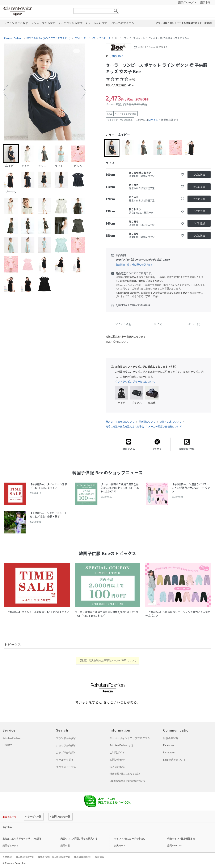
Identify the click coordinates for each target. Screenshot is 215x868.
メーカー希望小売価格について (165, 427)
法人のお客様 (117, 767)
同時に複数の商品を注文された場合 (125, 427)
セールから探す (65, 760)
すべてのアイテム (66, 767)
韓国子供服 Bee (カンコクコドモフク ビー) (48, 38)
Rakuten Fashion (35, 11)
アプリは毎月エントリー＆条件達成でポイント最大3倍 (184, 23)
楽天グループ (186, 3)
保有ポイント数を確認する (181, 839)
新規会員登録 (171, 738)
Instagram (169, 753)
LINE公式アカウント (175, 760)
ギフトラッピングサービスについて (135, 382)
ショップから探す (66, 745)
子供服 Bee (116, 56)
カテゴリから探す (66, 753)
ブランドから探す (66, 738)
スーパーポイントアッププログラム (130, 738)
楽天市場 (205, 3)
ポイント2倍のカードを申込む (130, 839)
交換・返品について (170, 422)
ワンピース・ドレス (85, 38)
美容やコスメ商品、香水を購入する (79, 839)
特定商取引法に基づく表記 (125, 774)
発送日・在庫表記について (120, 422)
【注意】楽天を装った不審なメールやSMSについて (108, 660)
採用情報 (100, 857)
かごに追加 (199, 175)
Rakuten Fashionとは (121, 745)
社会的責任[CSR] (83, 857)
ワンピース (105, 38)
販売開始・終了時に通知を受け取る (134, 265)
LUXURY (7, 745)
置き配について (147, 422)
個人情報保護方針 (25, 857)
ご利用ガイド (117, 753)
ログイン (153, 120)
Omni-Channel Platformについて (128, 781)
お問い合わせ (117, 760)
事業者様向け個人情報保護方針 (54, 857)
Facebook (169, 745)
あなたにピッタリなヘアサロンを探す (22, 839)
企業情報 (7, 857)
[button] (5, 92)
